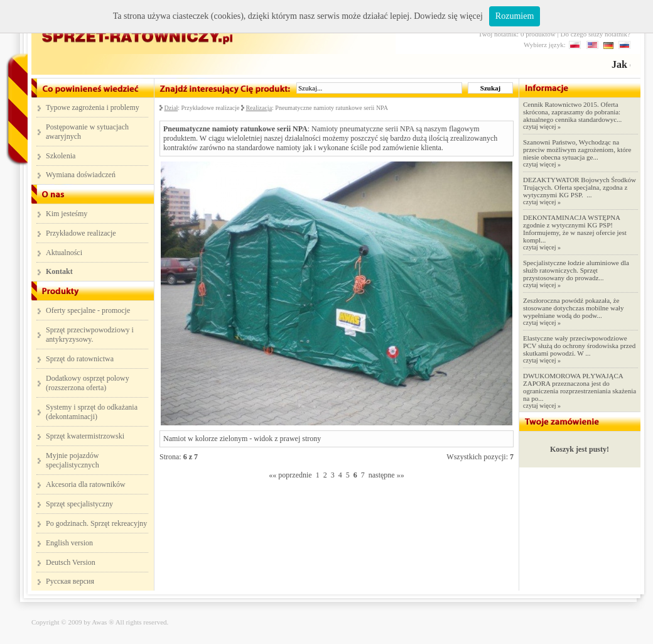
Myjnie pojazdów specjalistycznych (73, 460)
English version (69, 543)
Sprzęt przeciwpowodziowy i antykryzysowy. (90, 335)
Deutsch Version (71, 562)
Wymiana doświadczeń (81, 175)
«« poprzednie (290, 475)
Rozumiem (515, 16)
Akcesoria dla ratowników (86, 484)
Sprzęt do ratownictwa (80, 359)
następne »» (386, 475)
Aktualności (64, 253)
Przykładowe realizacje (81, 233)
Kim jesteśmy (67, 214)
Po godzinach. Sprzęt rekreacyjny (96, 523)
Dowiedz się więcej (448, 16)
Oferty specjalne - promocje (88, 310)
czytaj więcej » (542, 127)
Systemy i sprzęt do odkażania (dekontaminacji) (92, 412)
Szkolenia (61, 156)
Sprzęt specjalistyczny (79, 504)
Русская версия (70, 581)
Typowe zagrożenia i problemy (93, 107)
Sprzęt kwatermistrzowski (85, 436)
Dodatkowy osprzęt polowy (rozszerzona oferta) (88, 383)
